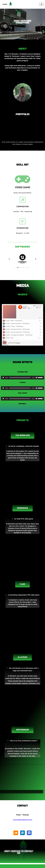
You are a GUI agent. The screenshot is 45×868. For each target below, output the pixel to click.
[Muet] (36, 378)
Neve (13, 866)
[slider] (20, 378)
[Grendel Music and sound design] (7, 4)
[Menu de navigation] (41, 4)
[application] (22, 378)
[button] (9, 259)
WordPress (30, 866)
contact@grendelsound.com (23, 820)
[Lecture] (3, 378)
